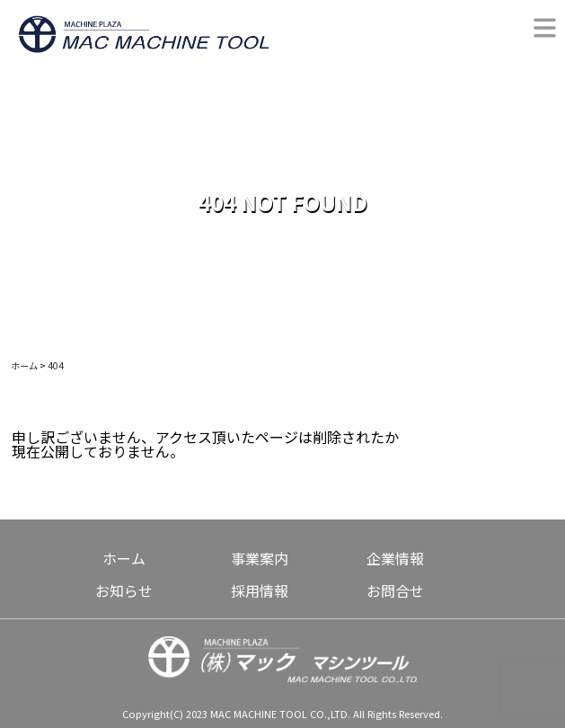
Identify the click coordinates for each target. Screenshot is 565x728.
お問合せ (395, 590)
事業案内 (260, 558)
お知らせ (124, 590)
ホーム (124, 558)
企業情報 (395, 558)
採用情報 (260, 590)
